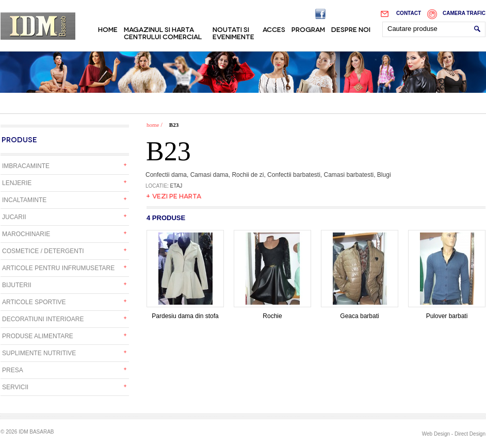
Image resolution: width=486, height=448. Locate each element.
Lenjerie (17, 183)
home (153, 125)
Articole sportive (34, 302)
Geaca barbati (360, 313)
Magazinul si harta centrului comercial (163, 32)
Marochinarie (26, 234)
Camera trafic (464, 13)
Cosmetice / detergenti (43, 251)
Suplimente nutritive (39, 353)
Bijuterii (17, 285)
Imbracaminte (26, 166)
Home (108, 29)
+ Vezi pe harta (173, 195)
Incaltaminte (24, 200)
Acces (274, 29)
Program (308, 29)
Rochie (272, 313)
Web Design (436, 434)
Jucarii (14, 217)
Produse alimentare (38, 336)
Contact (409, 13)
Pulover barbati (447, 313)
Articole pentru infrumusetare (58, 268)
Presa (13, 370)
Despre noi (351, 29)
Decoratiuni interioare (43, 319)
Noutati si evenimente (233, 32)
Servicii (15, 387)
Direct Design (470, 434)
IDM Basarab (38, 26)
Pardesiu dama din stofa (185, 313)
